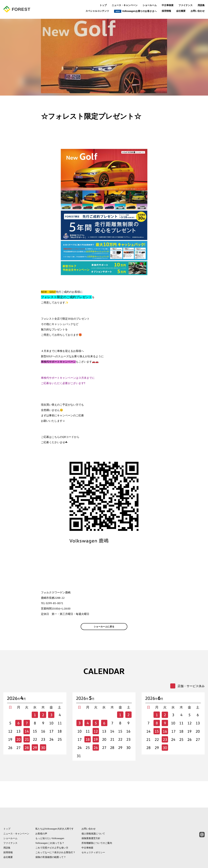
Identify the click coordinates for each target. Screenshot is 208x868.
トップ (103, 5)
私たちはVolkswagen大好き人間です (55, 814)
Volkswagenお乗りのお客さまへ (135, 11)
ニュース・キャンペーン (125, 5)
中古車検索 (168, 5)
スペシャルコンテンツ (97, 11)
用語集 (201, 5)
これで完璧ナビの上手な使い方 (52, 833)
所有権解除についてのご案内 (97, 828)
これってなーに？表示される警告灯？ (55, 837)
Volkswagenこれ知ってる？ (50, 828)
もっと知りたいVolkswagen (50, 823)
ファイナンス (186, 5)
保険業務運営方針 (91, 823)
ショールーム (150, 5)
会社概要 (181, 11)
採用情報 (166, 11)
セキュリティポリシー (93, 837)
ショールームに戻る (104, 632)
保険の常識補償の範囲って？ (51, 842)
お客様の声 (41, 818)
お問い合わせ (198, 11)
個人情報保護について (93, 818)
